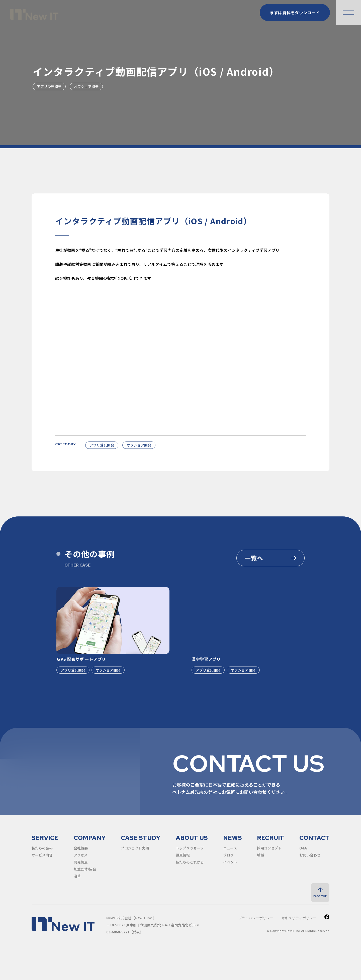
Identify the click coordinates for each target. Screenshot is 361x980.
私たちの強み (42, 848)
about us (192, 838)
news (233, 838)
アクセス (81, 855)
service (45, 838)
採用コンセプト (269, 848)
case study (141, 838)
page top (320, 896)
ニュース (230, 848)
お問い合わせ (310, 855)
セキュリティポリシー (299, 918)
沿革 (77, 876)
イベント (230, 862)
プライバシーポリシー (256, 918)
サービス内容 (42, 855)
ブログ (228, 855)
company (90, 838)
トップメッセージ (190, 848)
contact (314, 838)
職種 (260, 855)
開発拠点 (81, 862)
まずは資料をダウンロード (295, 13)
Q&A (303, 848)
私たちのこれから (190, 862)
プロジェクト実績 (135, 848)
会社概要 (81, 848)
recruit (270, 838)
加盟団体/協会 (85, 869)
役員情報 (183, 855)
